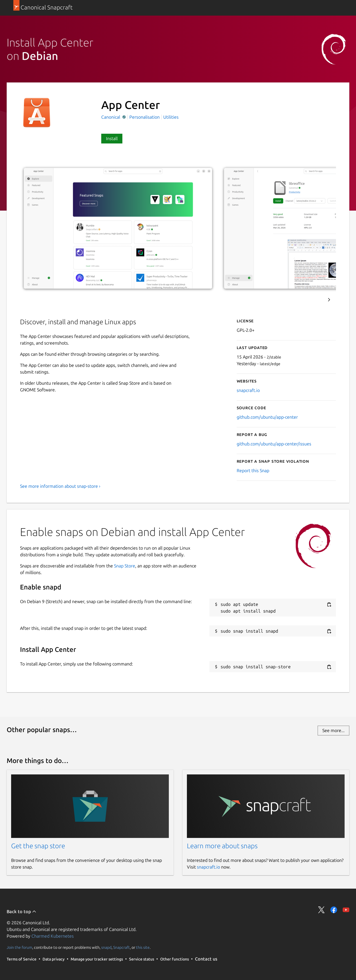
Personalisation (144, 117)
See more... (333, 730)
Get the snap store (38, 846)
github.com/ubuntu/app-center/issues (274, 444)
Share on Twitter (322, 910)
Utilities (171, 117)
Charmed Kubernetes (53, 936)
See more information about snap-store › (60, 486)
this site (143, 947)
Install (112, 138)
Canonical (111, 117)
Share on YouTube (346, 910)
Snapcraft (122, 947)
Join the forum (19, 947)
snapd (106, 947)
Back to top (22, 911)
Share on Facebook (334, 910)
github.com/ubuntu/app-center (267, 417)
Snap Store (125, 566)
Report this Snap (253, 471)
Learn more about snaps (222, 846)
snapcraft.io (248, 390)
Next (329, 300)
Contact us (206, 959)
